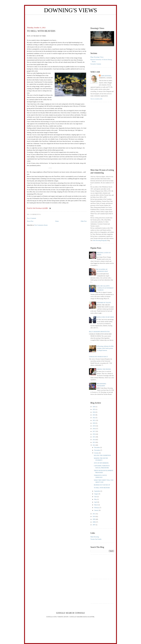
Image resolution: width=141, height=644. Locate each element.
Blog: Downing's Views (97, 57)
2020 (94, 423)
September (97, 491)
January (96, 510)
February (97, 508)
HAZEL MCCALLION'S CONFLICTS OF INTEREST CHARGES (105, 288)
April (96, 502)
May (96, 499)
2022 (94, 418)
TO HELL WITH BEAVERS (102, 488)
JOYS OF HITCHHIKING (101, 463)
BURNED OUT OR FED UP (102, 485)
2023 (94, 415)
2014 (94, 440)
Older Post (84, 221)
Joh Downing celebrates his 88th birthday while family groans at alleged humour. (105, 348)
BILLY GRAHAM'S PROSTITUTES (99, 332)
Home (57, 221)
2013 (94, 442)
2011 (94, 514)
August (96, 494)
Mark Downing (95, 537)
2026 (94, 407)
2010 (94, 517)
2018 (94, 429)
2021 (94, 420)
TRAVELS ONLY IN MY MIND (105, 317)
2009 (94, 519)
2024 (94, 412)
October (97, 453)
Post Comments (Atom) (41, 225)
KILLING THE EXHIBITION (102, 455)
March (96, 505)
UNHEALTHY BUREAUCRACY (99, 357)
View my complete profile (96, 99)
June (96, 497)
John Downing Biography (100, 240)
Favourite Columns (96, 64)
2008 (94, 522)
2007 (94, 525)
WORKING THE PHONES (103, 369)
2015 (94, 437)
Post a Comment (31, 218)
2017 (94, 431)
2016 (94, 434)
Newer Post (30, 221)
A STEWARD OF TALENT (103, 303)
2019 (94, 426)
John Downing (106, 76)
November (97, 450)
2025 (94, 409)
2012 (94, 445)
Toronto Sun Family (96, 539)
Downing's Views (70, 10)
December (97, 447)
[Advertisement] (70, 19)
